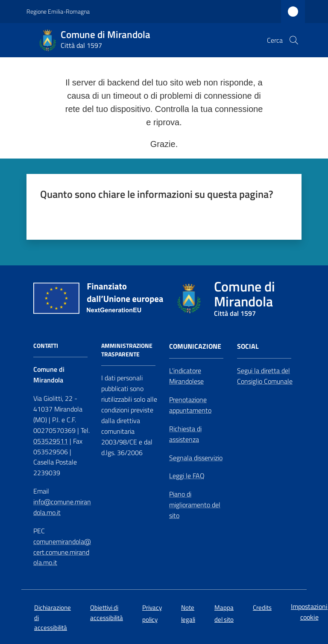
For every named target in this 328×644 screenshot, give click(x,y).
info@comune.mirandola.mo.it (62, 507)
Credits (262, 607)
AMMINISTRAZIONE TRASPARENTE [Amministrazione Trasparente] (127, 350)
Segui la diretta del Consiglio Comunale (265, 376)
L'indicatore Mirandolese (186, 376)
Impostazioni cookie (309, 612)
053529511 (51, 441)
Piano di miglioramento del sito (195, 505)
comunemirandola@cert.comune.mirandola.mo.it (62, 552)
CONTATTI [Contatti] (46, 346)
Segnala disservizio (196, 458)
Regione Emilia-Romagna (58, 11)
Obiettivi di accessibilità (107, 612)
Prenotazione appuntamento (190, 405)
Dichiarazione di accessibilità (53, 618)
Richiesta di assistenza (185, 434)
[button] (294, 40)
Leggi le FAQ (187, 476)
